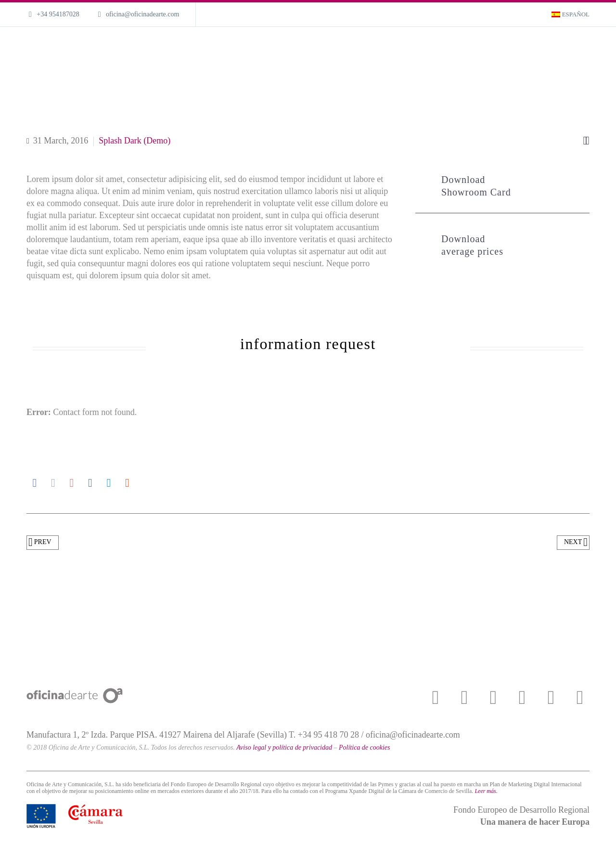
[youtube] (493, 698)
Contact (566, 48)
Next (576, 543)
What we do (403, 48)
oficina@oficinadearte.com (142, 14)
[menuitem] (571, 14)
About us (486, 48)
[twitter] (464, 698)
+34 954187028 (58, 14)
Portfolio (446, 48)
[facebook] (436, 698)
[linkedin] (580, 698)
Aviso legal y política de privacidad (284, 747)
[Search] (592, 48)
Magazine (527, 48)
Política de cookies (365, 747)
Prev (40, 543)
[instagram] (522, 698)
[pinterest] (551, 698)
